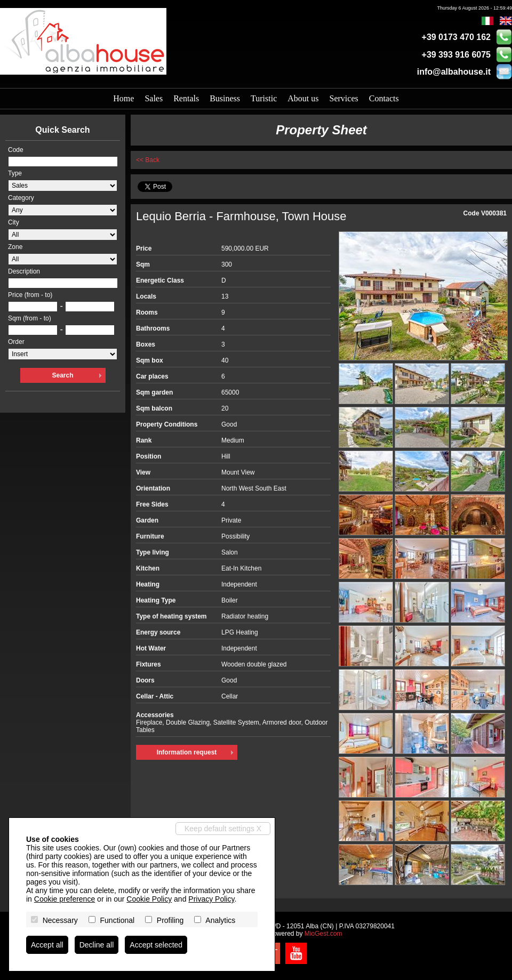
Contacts (384, 98)
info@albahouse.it (454, 72)
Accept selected (156, 945)
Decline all (97, 945)
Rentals (186, 98)
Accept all (47, 945)
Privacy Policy (211, 899)
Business (225, 98)
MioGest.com (323, 934)
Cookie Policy (149, 899)
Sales (154, 98)
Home (123, 98)
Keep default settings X (223, 829)
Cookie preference (65, 899)
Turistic (264, 98)
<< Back (148, 160)
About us (303, 98)
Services (344, 98)
